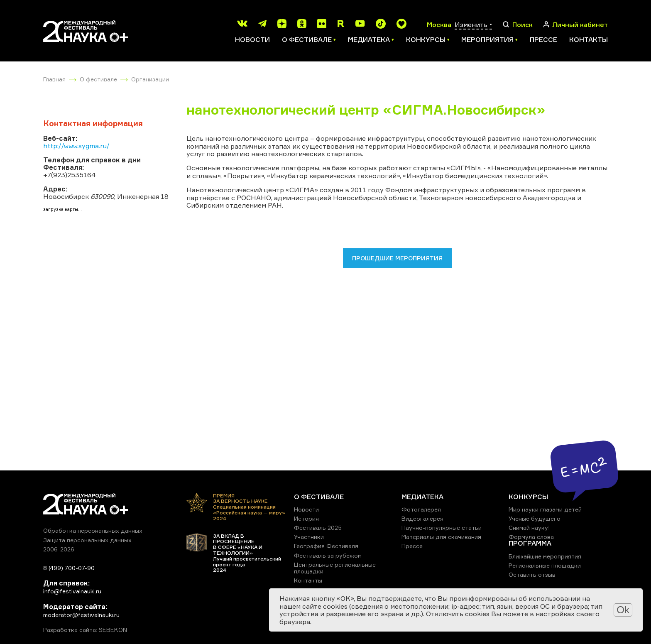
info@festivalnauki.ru (72, 591)
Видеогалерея (422, 518)
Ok (623, 610)
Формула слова (531, 537)
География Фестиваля (326, 546)
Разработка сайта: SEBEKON (85, 630)
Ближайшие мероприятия (545, 556)
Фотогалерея (421, 509)
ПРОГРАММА (530, 543)
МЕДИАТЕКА (422, 497)
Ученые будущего (535, 518)
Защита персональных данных (87, 540)
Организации (150, 79)
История (306, 518)
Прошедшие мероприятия (397, 258)
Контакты (589, 39)
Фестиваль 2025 (318, 528)
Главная (54, 79)
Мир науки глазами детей (545, 509)
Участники (309, 537)
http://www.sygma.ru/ (76, 146)
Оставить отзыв (532, 574)
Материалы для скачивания (441, 537)
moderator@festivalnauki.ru (81, 615)
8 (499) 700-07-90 (69, 568)
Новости (252, 39)
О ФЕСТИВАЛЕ (319, 497)
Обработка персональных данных (93, 530)
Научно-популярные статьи (442, 528)
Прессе (543, 39)
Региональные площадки (545, 565)
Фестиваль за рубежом (328, 555)
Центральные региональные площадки (335, 568)
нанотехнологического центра (257, 138)
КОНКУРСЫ (528, 497)
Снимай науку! (529, 528)
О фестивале (98, 79)
